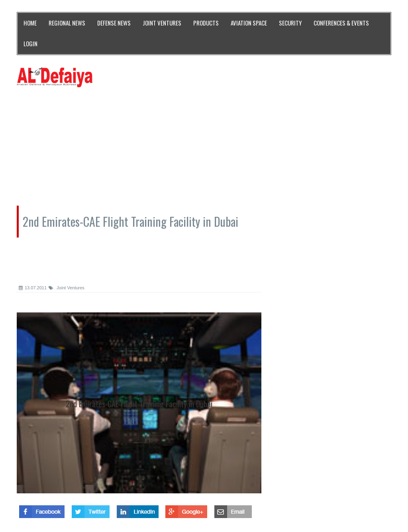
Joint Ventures (67, 288)
